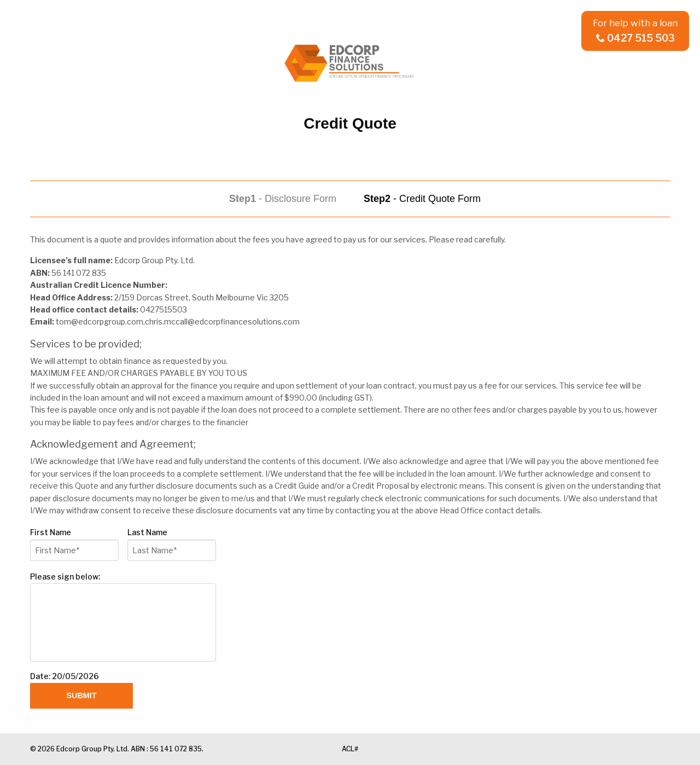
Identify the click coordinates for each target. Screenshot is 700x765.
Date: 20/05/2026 (65, 676)
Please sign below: (65, 576)
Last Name (149, 532)
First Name (52, 532)
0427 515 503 (635, 38)
